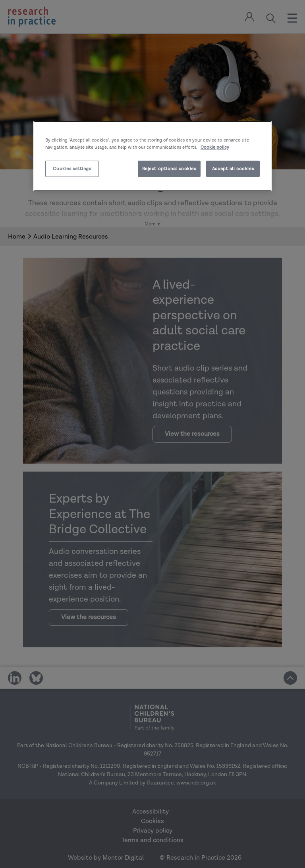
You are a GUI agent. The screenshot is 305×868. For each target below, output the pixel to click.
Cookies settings (72, 169)
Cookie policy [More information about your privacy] (215, 147)
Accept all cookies (233, 169)
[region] (152, 156)
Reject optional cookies (169, 169)
